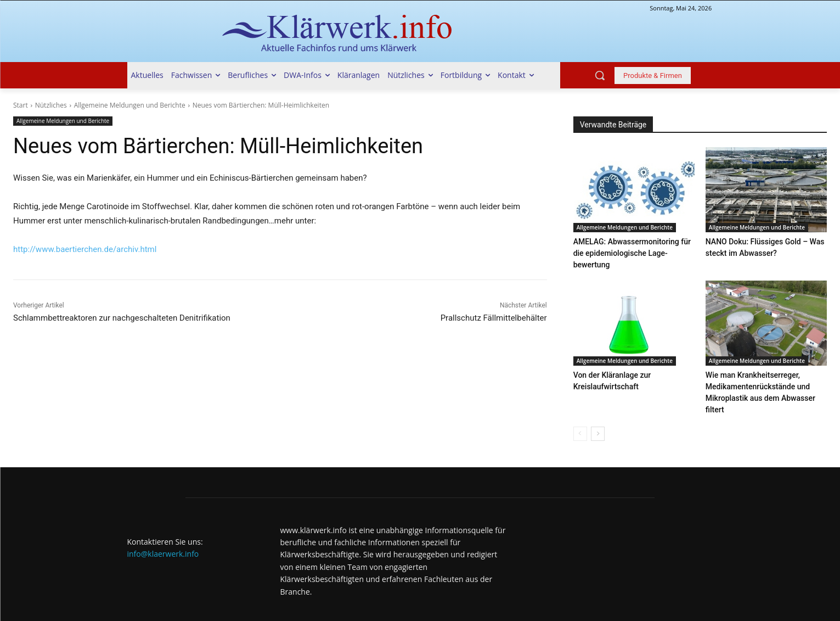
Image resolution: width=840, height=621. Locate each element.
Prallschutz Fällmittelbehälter (494, 318)
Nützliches (51, 105)
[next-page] (598, 408)
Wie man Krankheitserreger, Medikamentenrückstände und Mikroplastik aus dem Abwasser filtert (766, 373)
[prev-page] (580, 408)
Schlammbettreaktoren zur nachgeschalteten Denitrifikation (122, 318)
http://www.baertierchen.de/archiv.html (85, 249)
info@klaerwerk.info (163, 528)
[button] (600, 75)
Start (21, 105)
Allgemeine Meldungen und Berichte (130, 105)
